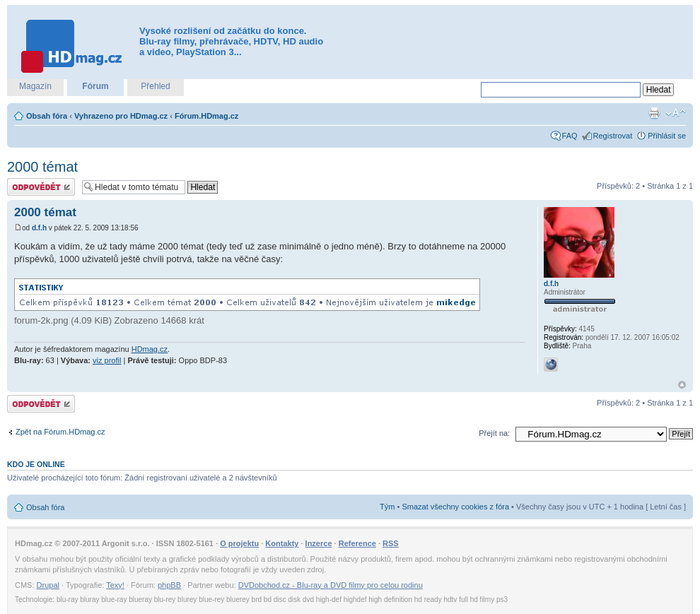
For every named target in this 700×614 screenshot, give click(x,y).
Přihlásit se (667, 136)
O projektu (239, 543)
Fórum (95, 86)
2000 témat (42, 167)
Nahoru (682, 385)
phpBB (169, 585)
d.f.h (39, 228)
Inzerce (319, 543)
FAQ (570, 136)
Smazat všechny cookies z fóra (455, 507)
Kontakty (282, 543)
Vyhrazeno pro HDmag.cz (121, 116)
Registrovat (613, 136)
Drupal (48, 585)
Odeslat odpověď (41, 187)
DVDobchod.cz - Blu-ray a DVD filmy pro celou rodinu (331, 585)
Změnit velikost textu (676, 113)
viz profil (107, 360)
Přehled (155, 86)
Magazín (35, 86)
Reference (357, 543)
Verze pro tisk (654, 113)
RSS (391, 543)
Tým (387, 507)
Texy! (115, 585)
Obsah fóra (47, 116)
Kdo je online (36, 464)
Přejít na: (494, 433)
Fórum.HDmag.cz (206, 116)
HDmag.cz (150, 349)
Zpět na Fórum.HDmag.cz (60, 432)
